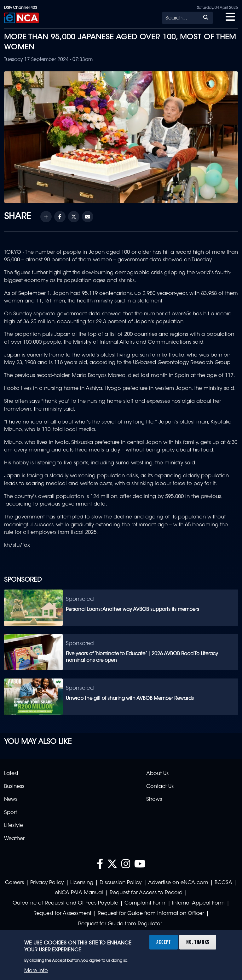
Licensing (82, 883)
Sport (11, 813)
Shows (154, 800)
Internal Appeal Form (198, 903)
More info (36, 971)
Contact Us (160, 787)
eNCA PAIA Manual (79, 893)
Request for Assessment (62, 914)
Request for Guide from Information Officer (151, 914)
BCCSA (223, 883)
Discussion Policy (121, 883)
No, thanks (198, 942)
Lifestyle (14, 826)
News (11, 800)
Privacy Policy (47, 883)
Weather (14, 839)
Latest (11, 774)
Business (14, 787)
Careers (14, 883)
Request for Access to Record (146, 893)
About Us (157, 774)
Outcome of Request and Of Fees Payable (65, 903)
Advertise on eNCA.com (178, 883)
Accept (164, 942)
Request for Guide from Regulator (120, 924)
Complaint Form (145, 903)
